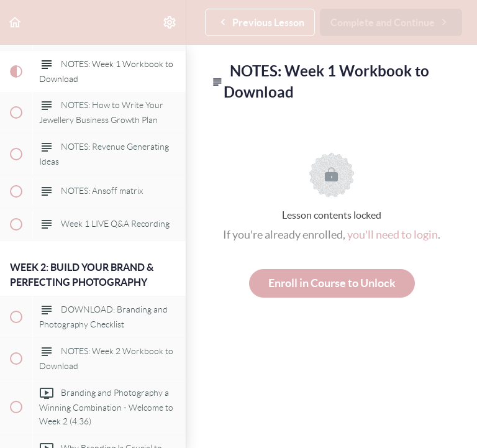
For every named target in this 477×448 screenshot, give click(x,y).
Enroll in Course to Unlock (332, 283)
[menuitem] (170, 22)
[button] (16, 22)
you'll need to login (393, 235)
